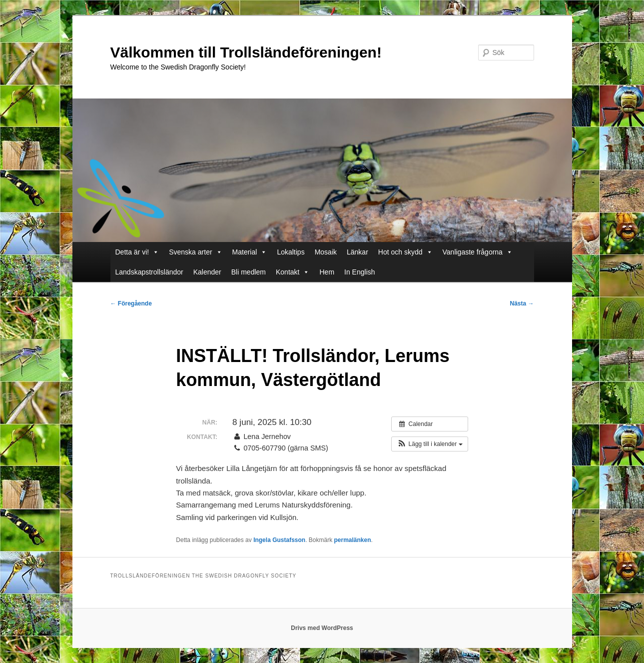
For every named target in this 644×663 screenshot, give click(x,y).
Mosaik (326, 252)
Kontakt (293, 272)
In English (359, 272)
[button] (429, 444)
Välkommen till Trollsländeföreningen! (246, 52)
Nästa (522, 303)
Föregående (131, 303)
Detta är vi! (137, 252)
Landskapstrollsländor (149, 272)
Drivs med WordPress (322, 628)
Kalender (207, 272)
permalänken (353, 540)
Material (250, 252)
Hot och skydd (405, 252)
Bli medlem (249, 272)
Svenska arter (195, 252)
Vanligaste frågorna (478, 252)
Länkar (357, 252)
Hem (327, 272)
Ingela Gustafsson (279, 540)
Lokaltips (291, 252)
